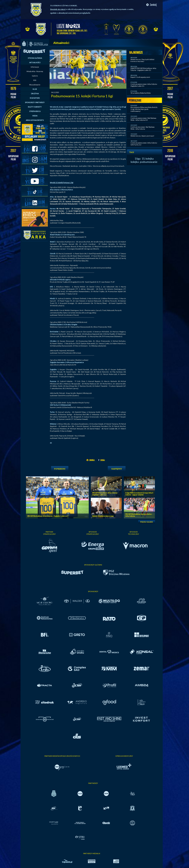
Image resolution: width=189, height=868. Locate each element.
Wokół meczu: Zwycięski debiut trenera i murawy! (142, 60)
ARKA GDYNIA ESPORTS (35, 120)
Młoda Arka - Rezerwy (35, 71)
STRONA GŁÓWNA (35, 58)
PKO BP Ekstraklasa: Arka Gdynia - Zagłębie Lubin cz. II (48, 516)
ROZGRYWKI (35, 98)
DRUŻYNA (35, 94)
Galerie (35, 76)
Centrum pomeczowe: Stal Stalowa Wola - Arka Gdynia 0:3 (143, 119)
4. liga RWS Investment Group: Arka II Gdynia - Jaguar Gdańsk (139, 494)
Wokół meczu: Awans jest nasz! (142, 136)
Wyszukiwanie (35, 85)
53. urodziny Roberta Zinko (141, 93)
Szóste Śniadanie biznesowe (103, 516)
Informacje (35, 67)
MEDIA (35, 116)
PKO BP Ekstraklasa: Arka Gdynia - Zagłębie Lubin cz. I (105, 494)
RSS (35, 80)
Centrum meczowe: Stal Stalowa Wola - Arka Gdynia (142, 128)
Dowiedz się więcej (58, 9)
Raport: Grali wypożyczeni (140, 77)
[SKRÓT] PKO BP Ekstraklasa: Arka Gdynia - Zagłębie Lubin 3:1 (143, 69)
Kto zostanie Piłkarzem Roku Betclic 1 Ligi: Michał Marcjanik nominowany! (144, 109)
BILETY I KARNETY (35, 107)
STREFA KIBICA (35, 111)
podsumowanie (149, 162)
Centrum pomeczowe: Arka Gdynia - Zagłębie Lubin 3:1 (144, 85)
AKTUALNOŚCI (35, 62)
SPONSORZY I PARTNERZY (35, 102)
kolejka (135, 162)
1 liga (137, 159)
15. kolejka (148, 159)
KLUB (35, 89)
